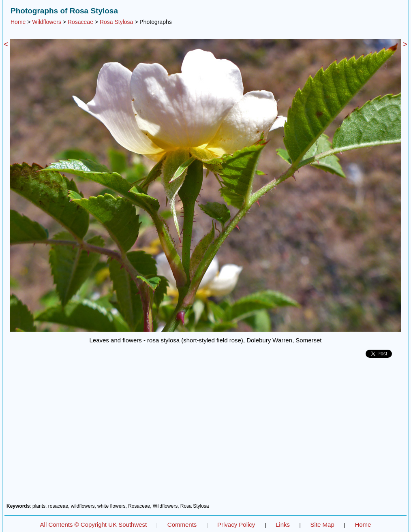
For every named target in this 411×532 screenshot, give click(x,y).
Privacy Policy (236, 525)
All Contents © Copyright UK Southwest (94, 525)
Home (18, 22)
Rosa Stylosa (116, 22)
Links (283, 525)
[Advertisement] (205, 434)
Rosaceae (80, 22)
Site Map (322, 525)
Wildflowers (47, 22)
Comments (182, 525)
